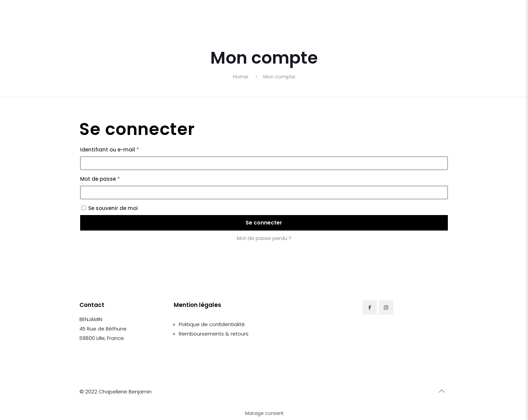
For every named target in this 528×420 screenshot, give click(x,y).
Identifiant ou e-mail (124, 149)
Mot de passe (115, 178)
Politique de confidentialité (212, 324)
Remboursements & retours (214, 334)
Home (241, 77)
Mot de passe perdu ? (264, 238)
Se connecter (264, 223)
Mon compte (279, 77)
